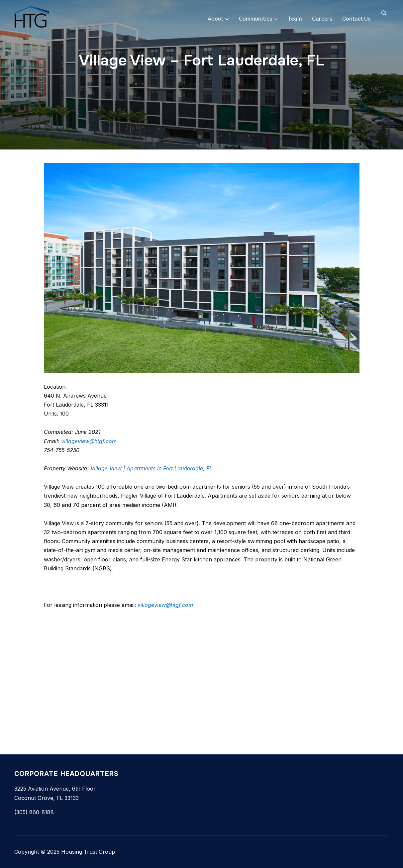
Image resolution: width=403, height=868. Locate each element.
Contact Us (356, 19)
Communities (255, 19)
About (215, 19)
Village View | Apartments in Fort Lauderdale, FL (151, 468)
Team (295, 19)
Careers (322, 19)
